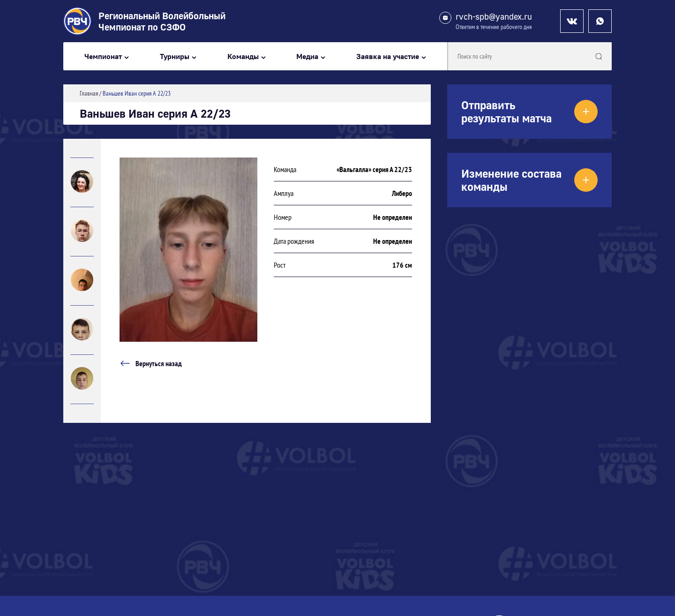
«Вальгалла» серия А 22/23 (374, 169)
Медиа (307, 56)
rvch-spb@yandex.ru (494, 17)
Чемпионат (103, 56)
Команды (243, 56)
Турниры (175, 56)
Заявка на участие (388, 56)
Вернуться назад (151, 363)
